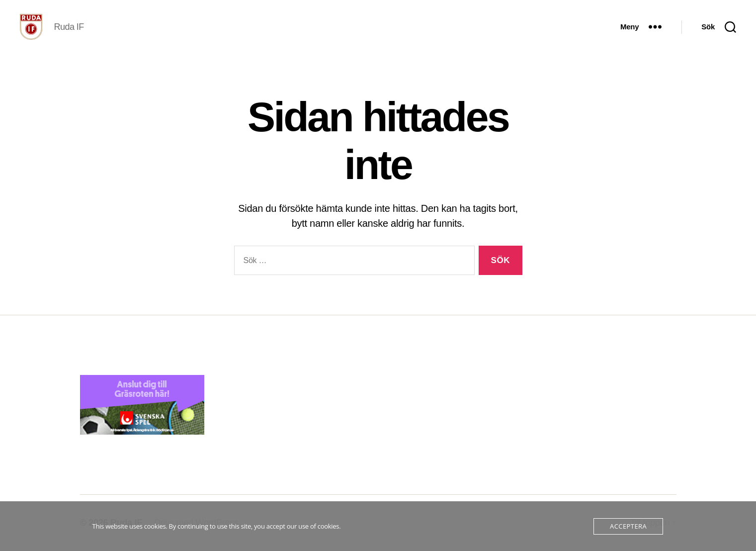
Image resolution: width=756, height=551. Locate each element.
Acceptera (628, 526)
